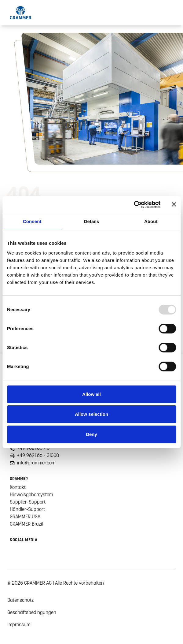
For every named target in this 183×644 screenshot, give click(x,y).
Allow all (91, 394)
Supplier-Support (28, 502)
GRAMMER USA (25, 516)
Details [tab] (92, 221)
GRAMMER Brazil (26, 524)
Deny (91, 434)
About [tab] (151, 221)
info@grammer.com (36, 463)
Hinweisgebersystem (31, 494)
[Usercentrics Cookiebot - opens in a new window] (134, 205)
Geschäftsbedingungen (32, 612)
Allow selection (91, 414)
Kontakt (18, 487)
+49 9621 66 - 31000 (38, 455)
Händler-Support (27, 509)
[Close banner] (174, 204)
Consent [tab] (32, 221)
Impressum (19, 624)
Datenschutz (20, 600)
